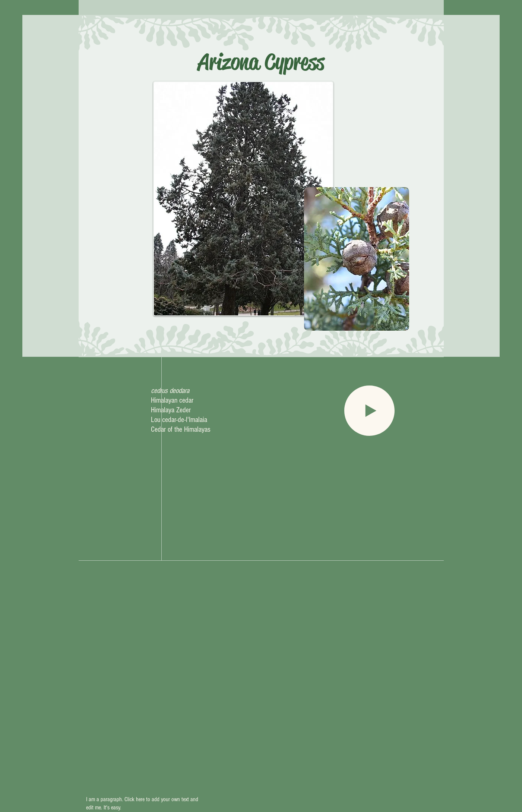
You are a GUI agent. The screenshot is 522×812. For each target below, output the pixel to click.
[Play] (369, 411)
